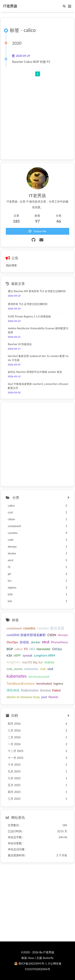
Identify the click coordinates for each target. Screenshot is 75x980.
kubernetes (17, 676)
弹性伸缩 (13, 690)
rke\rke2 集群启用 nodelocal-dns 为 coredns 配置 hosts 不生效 (38, 358)
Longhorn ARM (44, 655)
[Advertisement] (37, 114)
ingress (58, 683)
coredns (29, 628)
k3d (9, 655)
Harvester (44, 649)
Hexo (31, 958)
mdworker (31, 669)
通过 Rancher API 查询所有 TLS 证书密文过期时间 (37, 291)
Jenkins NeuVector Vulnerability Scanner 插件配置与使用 (38, 330)
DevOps (12, 642)
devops (63, 635)
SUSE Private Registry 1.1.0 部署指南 (29, 316)
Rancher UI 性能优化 (20, 344)
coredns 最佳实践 (51, 628)
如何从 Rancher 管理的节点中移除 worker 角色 (35, 372)
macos (49, 662)
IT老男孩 (10, 6)
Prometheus (59, 642)
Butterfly (48, 958)
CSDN (52, 635)
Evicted (45, 690)
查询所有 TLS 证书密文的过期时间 (28, 304)
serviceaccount (39, 676)
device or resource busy (23, 697)
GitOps (57, 649)
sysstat (27, 655)
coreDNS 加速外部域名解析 (26, 635)
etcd (46, 642)
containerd (14, 628)
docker (36, 642)
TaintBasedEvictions (21, 683)
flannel (53, 697)
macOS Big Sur (32, 662)
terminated (44, 683)
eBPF (17, 655)
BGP (10, 649)
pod (44, 697)
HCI (32, 649)
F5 (26, 649)
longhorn (13, 662)
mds (43, 669)
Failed (56, 690)
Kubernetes (30, 690)
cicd (50, 669)
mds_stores (14, 669)
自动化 (24, 642)
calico (19, 649)
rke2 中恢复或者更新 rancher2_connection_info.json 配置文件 (38, 386)
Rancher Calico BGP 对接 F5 (31, 62)
